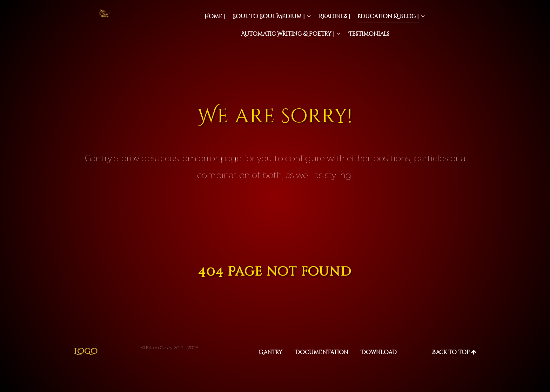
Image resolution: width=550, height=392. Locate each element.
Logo (86, 352)
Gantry (270, 352)
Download (379, 352)
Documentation (322, 352)
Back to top (454, 352)
